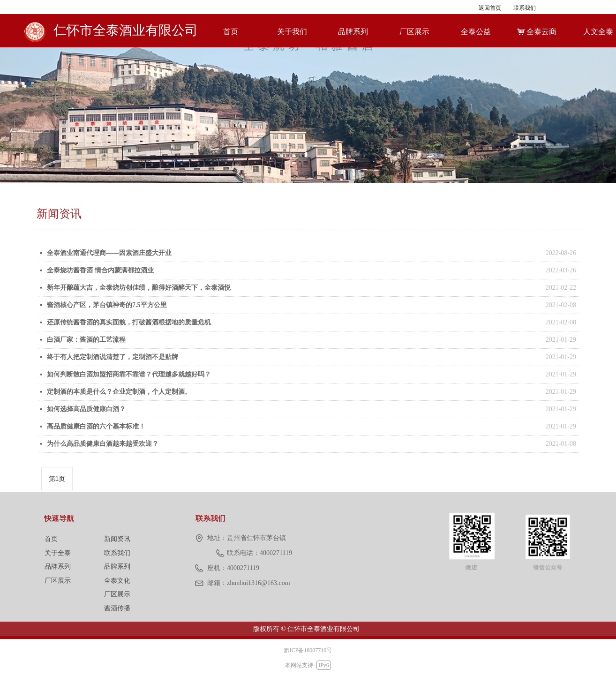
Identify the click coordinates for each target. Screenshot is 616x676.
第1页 (57, 479)
